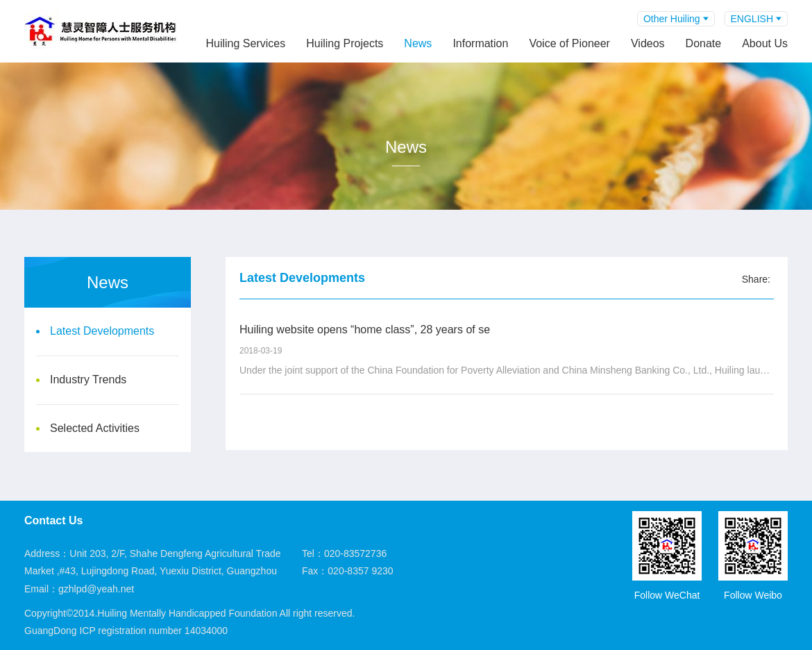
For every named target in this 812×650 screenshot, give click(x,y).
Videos (648, 43)
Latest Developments (102, 331)
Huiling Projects (345, 43)
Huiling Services (245, 43)
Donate (704, 43)
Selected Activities (95, 428)
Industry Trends (88, 380)
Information (480, 43)
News (418, 43)
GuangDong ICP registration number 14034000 (126, 631)
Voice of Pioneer (569, 43)
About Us (765, 43)
